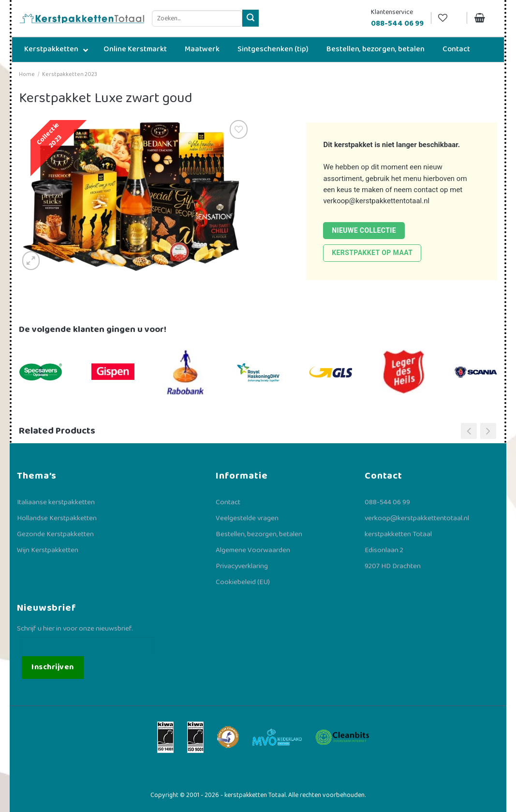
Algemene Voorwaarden (253, 550)
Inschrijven (52, 667)
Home (27, 74)
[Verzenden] (251, 18)
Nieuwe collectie (364, 230)
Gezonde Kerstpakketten (55, 534)
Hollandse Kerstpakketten (57, 518)
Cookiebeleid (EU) (243, 582)
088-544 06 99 (387, 502)
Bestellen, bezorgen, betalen (259, 534)
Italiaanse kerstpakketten (56, 502)
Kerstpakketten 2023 (70, 74)
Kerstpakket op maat (372, 253)
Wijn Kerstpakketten (48, 550)
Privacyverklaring (242, 566)
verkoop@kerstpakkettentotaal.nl (376, 201)
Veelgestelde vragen (247, 518)
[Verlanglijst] (449, 18)
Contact (228, 502)
